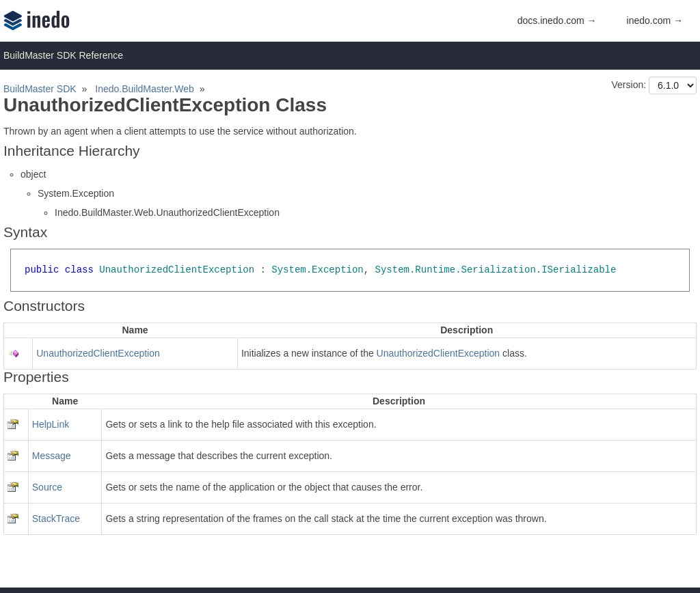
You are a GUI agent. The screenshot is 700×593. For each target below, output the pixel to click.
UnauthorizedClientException (98, 353)
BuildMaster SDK (40, 89)
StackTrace (56, 519)
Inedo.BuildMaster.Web (145, 89)
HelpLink (51, 424)
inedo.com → (655, 20)
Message (52, 456)
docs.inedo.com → (557, 20)
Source (47, 487)
